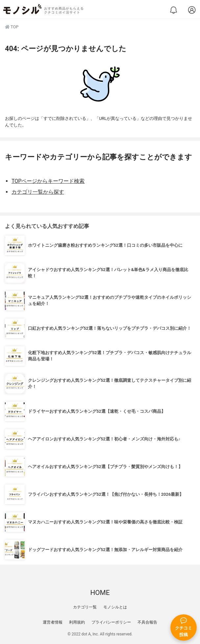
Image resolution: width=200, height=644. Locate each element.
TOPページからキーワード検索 (48, 181)
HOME (100, 593)
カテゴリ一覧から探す (38, 192)
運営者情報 (53, 622)
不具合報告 (147, 622)
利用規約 (77, 622)
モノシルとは (115, 607)
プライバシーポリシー (111, 622)
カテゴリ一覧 (85, 607)
